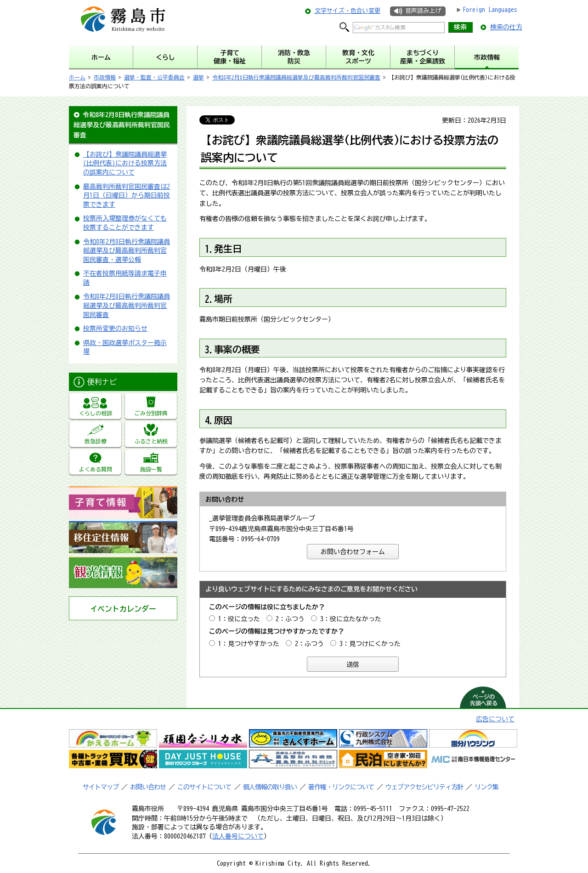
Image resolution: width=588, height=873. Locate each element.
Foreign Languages (490, 10)
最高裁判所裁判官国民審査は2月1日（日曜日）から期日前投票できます (127, 196)
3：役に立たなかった (351, 619)
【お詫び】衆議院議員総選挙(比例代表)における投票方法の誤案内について (125, 163)
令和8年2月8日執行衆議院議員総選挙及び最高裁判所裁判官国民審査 (296, 77)
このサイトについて (204, 787)
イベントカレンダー (123, 609)
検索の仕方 (506, 27)
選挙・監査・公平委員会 (154, 77)
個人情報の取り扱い (270, 787)
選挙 (198, 77)
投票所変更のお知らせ (115, 329)
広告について (495, 719)
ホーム (77, 77)
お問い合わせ (148, 787)
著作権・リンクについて (341, 787)
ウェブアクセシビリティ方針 (424, 787)
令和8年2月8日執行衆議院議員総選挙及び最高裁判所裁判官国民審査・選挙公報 (127, 251)
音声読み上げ (423, 11)
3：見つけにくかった (370, 644)
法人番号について (238, 836)
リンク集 (486, 787)
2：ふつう (290, 619)
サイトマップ (101, 787)
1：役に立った (239, 619)
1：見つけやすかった (249, 644)
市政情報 (105, 77)
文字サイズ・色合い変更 (348, 11)
